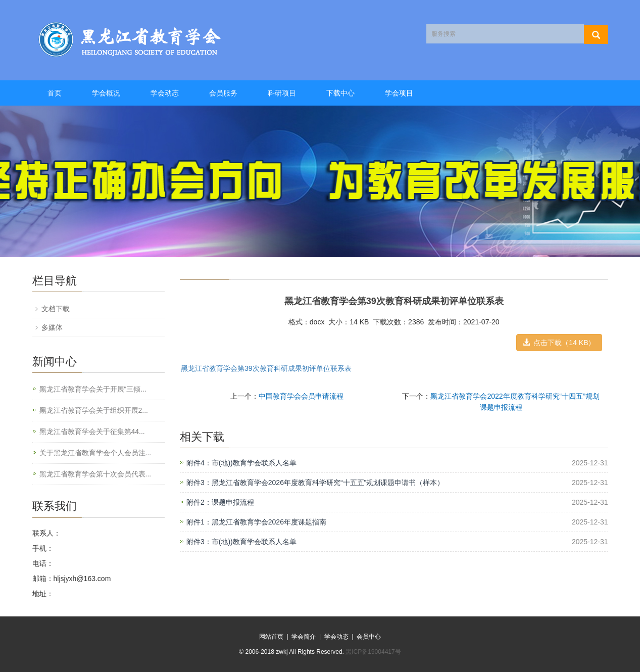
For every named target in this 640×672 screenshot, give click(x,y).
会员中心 (369, 637)
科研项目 (282, 93)
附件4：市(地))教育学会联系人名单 (241, 463)
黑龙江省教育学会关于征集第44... (92, 431)
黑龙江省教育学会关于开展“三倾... (93, 389)
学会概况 (106, 93)
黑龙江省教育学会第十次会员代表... (95, 474)
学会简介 (304, 637)
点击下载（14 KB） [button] (559, 343)
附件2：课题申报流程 (220, 502)
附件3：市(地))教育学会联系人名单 (241, 542)
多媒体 (52, 327)
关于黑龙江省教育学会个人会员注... (95, 453)
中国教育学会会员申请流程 (301, 396)
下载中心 (340, 93)
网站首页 (271, 637)
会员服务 (223, 93)
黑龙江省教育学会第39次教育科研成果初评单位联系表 (266, 368)
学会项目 (399, 93)
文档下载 (56, 309)
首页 (55, 93)
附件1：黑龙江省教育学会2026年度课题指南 (256, 522)
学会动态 (165, 93)
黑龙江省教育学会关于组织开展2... (94, 410)
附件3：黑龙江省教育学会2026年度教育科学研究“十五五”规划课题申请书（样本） (315, 483)
